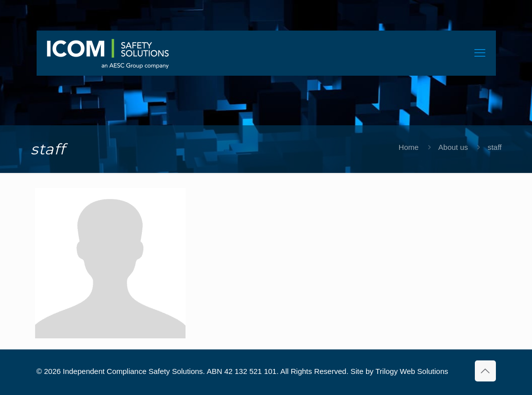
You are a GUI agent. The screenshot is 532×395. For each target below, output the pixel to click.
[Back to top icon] (485, 371)
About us (453, 147)
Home (409, 147)
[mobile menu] (480, 53)
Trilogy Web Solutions (412, 371)
